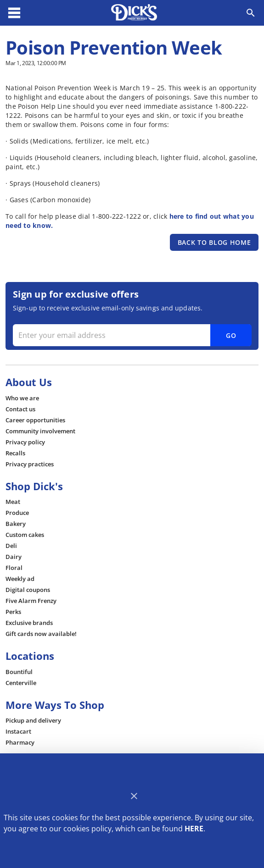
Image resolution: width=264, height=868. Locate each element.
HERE (194, 829)
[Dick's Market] (134, 13)
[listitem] (22, 398)
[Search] (251, 13)
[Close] (134, 796)
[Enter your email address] (131, 335)
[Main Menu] (14, 13)
